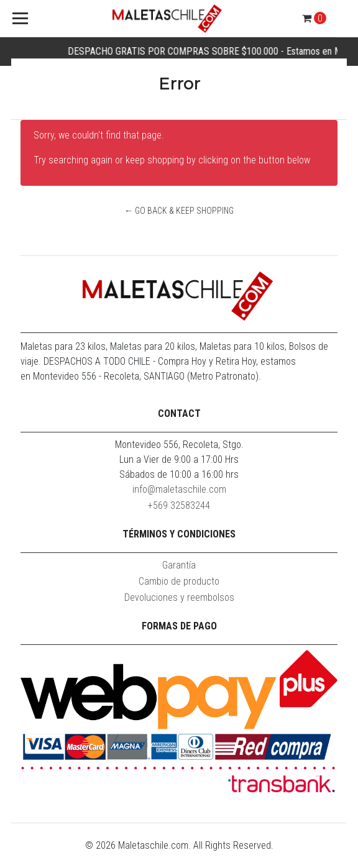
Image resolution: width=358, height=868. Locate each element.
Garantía (179, 565)
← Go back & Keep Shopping (179, 211)
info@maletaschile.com (179, 489)
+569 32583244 (179, 505)
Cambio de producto (179, 581)
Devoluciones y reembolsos (179, 597)
